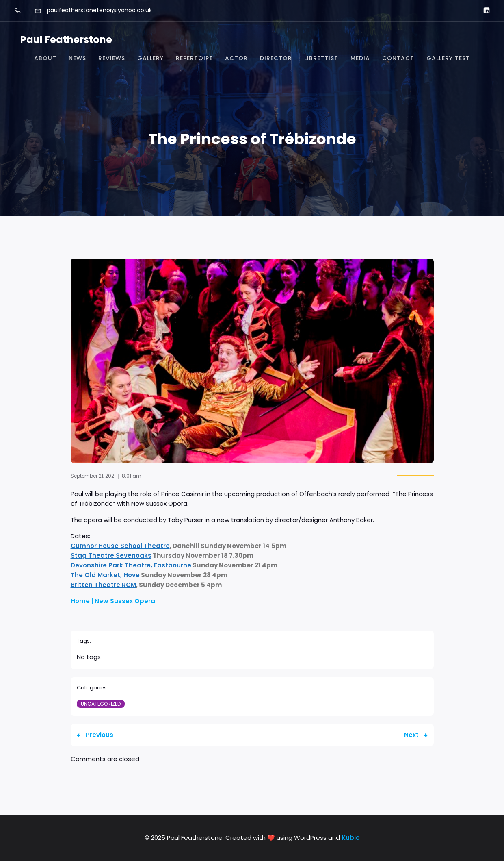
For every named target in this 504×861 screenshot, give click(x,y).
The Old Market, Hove (105, 575)
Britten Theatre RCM (103, 585)
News (77, 58)
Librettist (321, 58)
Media (360, 58)
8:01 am (132, 476)
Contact (398, 58)
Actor (236, 58)
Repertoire (194, 58)
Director (276, 58)
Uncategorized (101, 704)
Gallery (150, 58)
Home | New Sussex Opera (113, 601)
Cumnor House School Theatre (120, 546)
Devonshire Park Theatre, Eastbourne (131, 565)
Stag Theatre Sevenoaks (111, 556)
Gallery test (448, 58)
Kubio (351, 838)
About (45, 58)
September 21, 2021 (93, 476)
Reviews (112, 58)
